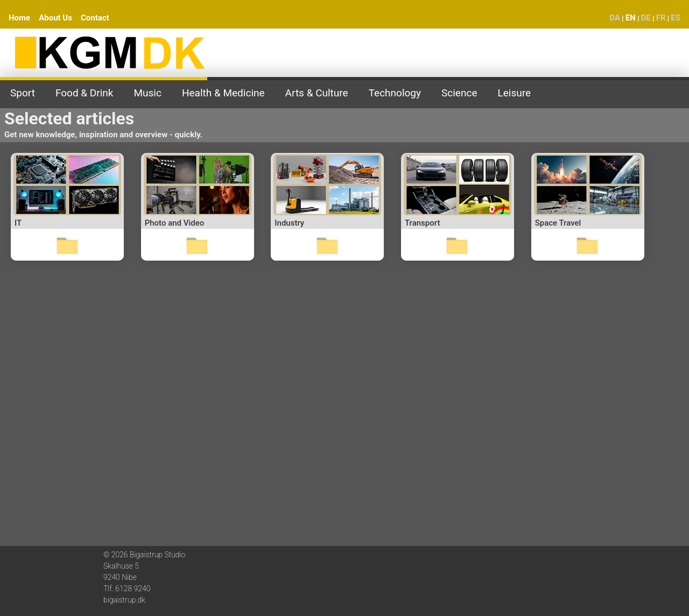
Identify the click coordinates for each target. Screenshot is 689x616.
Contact (95, 18)
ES (676, 18)
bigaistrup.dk (124, 600)
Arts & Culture (317, 93)
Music (148, 93)
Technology (395, 93)
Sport (23, 93)
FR (661, 18)
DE (646, 18)
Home (19, 18)
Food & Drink (85, 93)
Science (459, 93)
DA (615, 18)
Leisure (514, 93)
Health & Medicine (223, 93)
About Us (55, 18)
